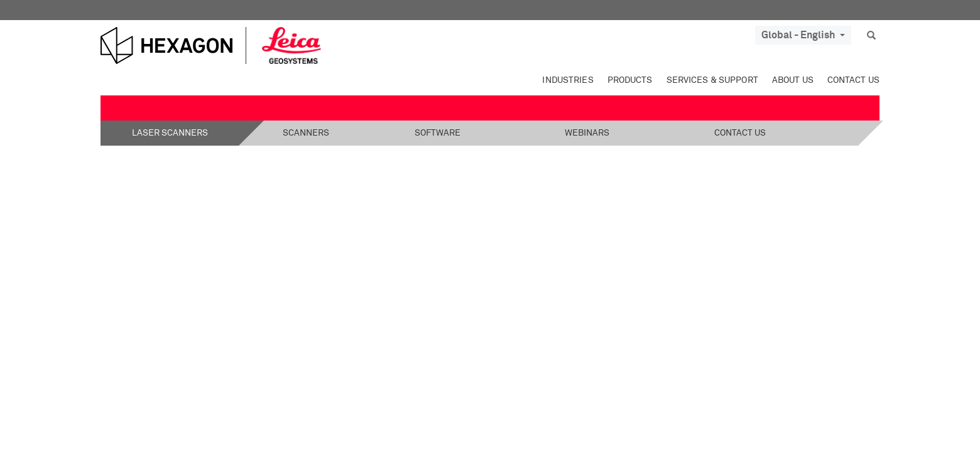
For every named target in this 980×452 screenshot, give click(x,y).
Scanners (306, 133)
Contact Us (853, 80)
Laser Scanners (170, 133)
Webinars (587, 133)
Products (630, 80)
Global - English (803, 35)
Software (438, 133)
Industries (568, 80)
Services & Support (712, 80)
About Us (793, 80)
